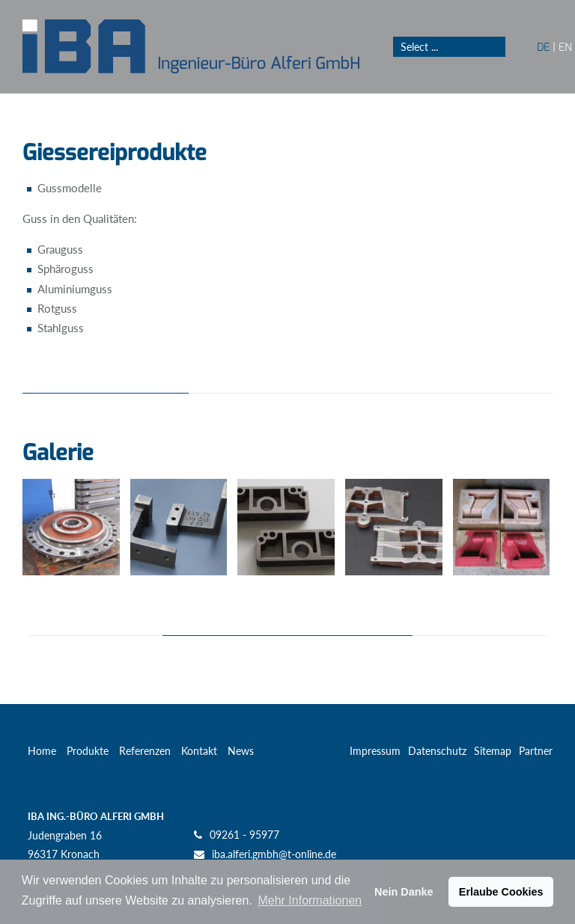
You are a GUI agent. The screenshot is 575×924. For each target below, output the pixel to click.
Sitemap (493, 751)
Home (42, 751)
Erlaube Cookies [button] (501, 892)
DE (543, 47)
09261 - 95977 (244, 835)
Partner (536, 751)
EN (565, 47)
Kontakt (199, 751)
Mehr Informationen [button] (310, 900)
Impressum (375, 751)
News (241, 751)
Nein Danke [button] (404, 892)
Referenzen (145, 751)
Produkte (88, 751)
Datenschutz (437, 751)
